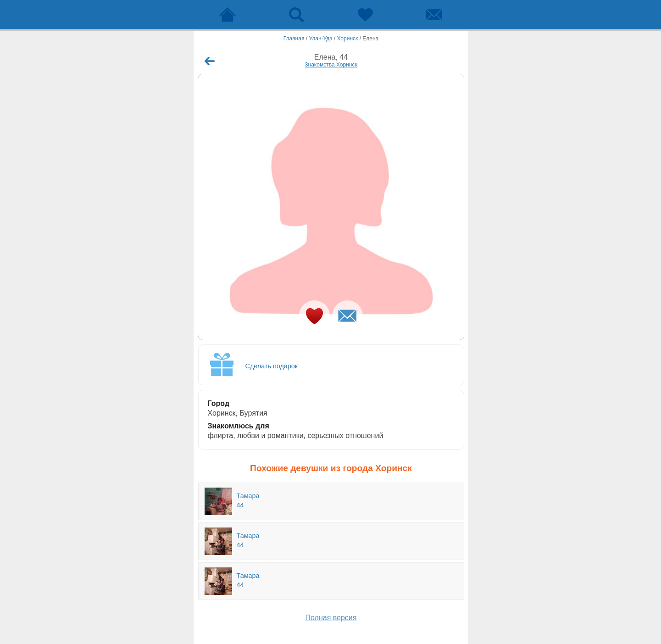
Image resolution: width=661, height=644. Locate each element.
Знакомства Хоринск (331, 65)
